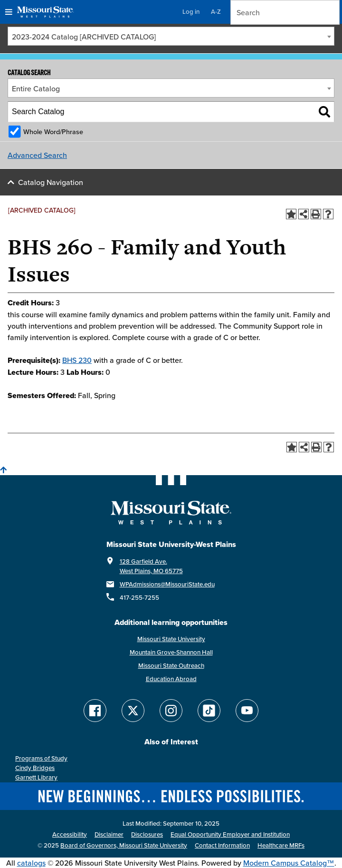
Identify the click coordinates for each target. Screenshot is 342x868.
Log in (191, 12)
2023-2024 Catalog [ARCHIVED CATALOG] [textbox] (84, 37)
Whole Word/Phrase (53, 132)
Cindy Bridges (35, 768)
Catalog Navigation (51, 182)
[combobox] (171, 36)
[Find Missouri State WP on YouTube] (247, 711)
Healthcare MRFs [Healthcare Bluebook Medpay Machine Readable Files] (281, 845)
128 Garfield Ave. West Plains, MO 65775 (151, 566)
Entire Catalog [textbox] (36, 88)
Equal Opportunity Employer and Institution (230, 834)
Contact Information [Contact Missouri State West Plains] (222, 845)
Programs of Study (41, 758)
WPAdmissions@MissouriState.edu (167, 584)
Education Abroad (171, 679)
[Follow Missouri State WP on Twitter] (133, 711)
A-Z (216, 12)
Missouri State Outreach (171, 666)
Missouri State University (171, 639)
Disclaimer (109, 834)
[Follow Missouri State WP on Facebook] (95, 711)
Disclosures (147, 834)
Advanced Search (37, 155)
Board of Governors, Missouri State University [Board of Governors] (124, 845)
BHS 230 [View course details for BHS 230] (77, 360)
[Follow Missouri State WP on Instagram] (171, 711)
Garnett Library (36, 777)
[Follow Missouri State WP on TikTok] (209, 711)
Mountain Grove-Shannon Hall (171, 652)
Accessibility (70, 834)
